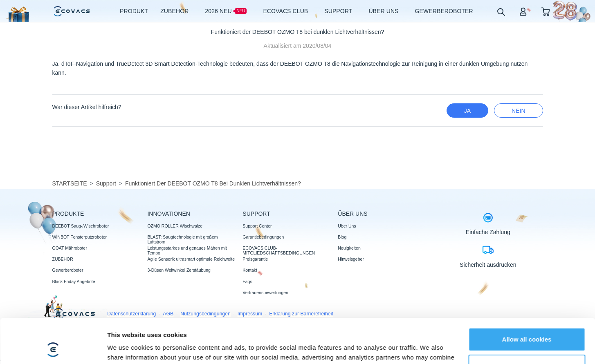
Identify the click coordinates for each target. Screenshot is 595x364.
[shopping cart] (546, 11)
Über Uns (347, 226)
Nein (518, 111)
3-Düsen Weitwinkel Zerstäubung (179, 270)
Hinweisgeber (351, 259)
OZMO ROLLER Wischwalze (175, 226)
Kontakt (250, 270)
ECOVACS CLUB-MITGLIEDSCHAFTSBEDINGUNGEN (279, 250)
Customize (527, 324)
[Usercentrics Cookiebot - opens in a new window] (53, 348)
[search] (501, 12)
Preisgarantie (255, 259)
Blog (342, 237)
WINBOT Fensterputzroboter (80, 237)
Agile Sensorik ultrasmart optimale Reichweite (191, 259)
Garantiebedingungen (263, 237)
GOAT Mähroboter (70, 248)
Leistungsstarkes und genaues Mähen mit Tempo (187, 250)
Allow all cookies (527, 298)
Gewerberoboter (68, 270)
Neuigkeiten (349, 248)
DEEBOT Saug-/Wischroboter (81, 226)
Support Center (257, 226)
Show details (126, 348)
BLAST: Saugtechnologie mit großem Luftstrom (182, 239)
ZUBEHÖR (63, 259)
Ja (467, 111)
